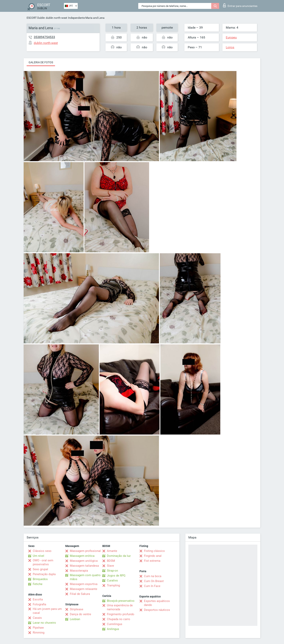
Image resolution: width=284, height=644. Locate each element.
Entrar (240, 5)
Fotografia (39, 604)
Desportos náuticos (157, 610)
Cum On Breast (154, 581)
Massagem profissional (85, 551)
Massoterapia (79, 571)
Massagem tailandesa (84, 566)
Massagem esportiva (84, 584)
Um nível (38, 556)
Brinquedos (40, 579)
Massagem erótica (82, 556)
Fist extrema (152, 561)
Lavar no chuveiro (44, 623)
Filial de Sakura (80, 594)
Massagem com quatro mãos (85, 577)
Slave (110, 566)
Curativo (112, 580)
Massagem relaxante (84, 589)
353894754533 (44, 37)
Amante (112, 551)
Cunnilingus (115, 624)
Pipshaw (38, 628)
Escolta (38, 599)
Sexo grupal (40, 569)
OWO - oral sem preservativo (43, 562)
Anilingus (113, 629)
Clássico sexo (42, 551)
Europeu (231, 37)
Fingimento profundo (121, 614)
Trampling (113, 585)
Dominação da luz (119, 556)
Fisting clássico (154, 551)
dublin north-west (57, 18)
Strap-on (112, 571)
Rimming (39, 633)
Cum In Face (152, 586)
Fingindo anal (153, 556)
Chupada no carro (119, 619)
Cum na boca (153, 576)
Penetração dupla (44, 574)
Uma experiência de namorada (120, 607)
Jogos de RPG (116, 576)
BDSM (111, 561)
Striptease (77, 609)
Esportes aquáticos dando (157, 603)
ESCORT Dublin (36, 18)
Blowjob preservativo (121, 601)
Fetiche (38, 584)
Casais (37, 618)
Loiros (230, 47)
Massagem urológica (84, 561)
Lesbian (75, 619)
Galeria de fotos (41, 62)
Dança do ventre (80, 614)
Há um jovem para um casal (47, 611)
